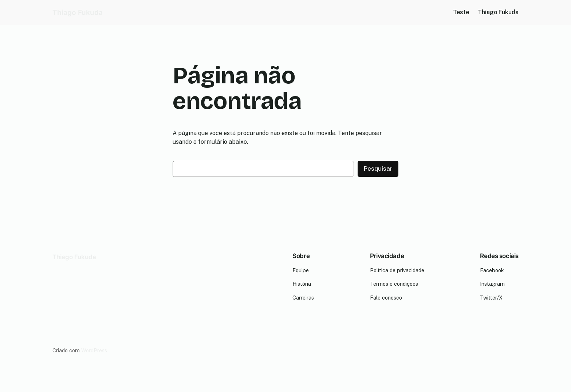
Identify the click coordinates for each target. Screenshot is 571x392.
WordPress (94, 350)
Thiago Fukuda (78, 12)
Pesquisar (378, 169)
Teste (461, 12)
